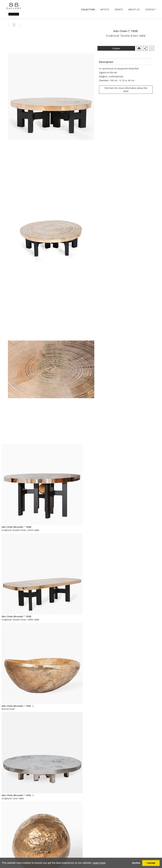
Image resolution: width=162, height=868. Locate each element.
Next (19, 25)
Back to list (14, 25)
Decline (136, 863)
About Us (134, 9)
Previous (9, 25)
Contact (150, 9)
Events (119, 9)
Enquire (116, 48)
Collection (88, 9)
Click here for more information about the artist (126, 90)
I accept (151, 863)
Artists (105, 9)
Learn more (99, 863)
